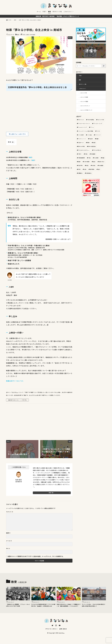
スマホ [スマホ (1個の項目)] (80, 139)
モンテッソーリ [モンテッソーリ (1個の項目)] (92, 143)
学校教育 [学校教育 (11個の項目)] (94, 158)
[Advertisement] (39, 423)
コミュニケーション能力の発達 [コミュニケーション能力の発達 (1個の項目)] (93, 135)
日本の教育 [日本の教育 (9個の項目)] (93, 166)
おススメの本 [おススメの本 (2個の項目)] (82, 127)
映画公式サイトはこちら (15, 381)
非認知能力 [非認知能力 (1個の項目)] (81, 182)
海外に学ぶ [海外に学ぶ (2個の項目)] (81, 170)
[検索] (104, 66)
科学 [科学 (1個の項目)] (95, 174)
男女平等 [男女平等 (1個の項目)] (90, 170)
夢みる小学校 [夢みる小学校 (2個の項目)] (82, 151)
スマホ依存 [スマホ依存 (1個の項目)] (88, 139)
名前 (8, 534)
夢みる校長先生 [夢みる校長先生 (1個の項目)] (93, 151)
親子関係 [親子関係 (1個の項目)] (81, 178)
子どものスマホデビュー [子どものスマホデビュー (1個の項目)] (85, 155)
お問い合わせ (65, 633)
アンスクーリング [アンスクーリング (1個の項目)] (83, 131)
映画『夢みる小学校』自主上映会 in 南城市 (30, 20)
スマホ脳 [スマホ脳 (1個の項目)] (97, 139)
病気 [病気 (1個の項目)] (97, 170)
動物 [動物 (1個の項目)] (95, 147)
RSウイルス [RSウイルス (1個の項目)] (81, 123)
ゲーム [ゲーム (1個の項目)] (80, 135)
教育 (49, 11)
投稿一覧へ (51, 493)
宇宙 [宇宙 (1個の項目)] (90, 162)
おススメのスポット (87, 109)
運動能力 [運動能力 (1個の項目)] (95, 178)
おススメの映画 (85, 99)
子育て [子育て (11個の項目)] (80, 158)
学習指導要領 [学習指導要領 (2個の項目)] (82, 162)
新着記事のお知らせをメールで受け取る (18, 401)
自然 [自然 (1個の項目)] (101, 174)
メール (9, 542)
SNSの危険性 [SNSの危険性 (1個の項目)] (91, 123)
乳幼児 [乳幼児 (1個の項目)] (101, 143)
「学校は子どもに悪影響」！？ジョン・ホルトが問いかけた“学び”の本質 (18, 608)
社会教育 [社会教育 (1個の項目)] (88, 174)
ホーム (39, 11)
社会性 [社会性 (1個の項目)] (80, 174)
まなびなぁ (62, 638)
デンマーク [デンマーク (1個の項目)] (81, 143)
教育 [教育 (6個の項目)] (85, 166)
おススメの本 (85, 95)
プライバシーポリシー (50, 633)
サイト (8, 549)
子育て (44, 11)
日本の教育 (32, 35)
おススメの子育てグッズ (88, 114)
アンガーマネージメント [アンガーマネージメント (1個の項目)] (95, 127)
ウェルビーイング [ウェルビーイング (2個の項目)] (96, 131)
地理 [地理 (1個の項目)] (101, 147)
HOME (10, 20)
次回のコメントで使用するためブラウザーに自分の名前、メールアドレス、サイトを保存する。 (36, 557)
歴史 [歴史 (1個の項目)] (101, 166)
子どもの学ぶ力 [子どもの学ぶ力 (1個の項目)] (99, 155)
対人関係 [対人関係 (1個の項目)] (97, 162)
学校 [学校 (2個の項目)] (87, 158)
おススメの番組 (85, 104)
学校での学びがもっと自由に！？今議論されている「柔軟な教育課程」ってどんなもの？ (69, 608)
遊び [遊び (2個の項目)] (88, 178)
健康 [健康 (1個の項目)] (79, 147)
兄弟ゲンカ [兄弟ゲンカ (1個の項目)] (87, 147)
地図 (30, 158)
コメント (10, 513)
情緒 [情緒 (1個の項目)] (79, 166)
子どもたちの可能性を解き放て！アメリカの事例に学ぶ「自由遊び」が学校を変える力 (43, 608)
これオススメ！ (68, 11)
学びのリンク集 (57, 11)
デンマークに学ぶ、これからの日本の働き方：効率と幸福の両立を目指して (94, 608)
